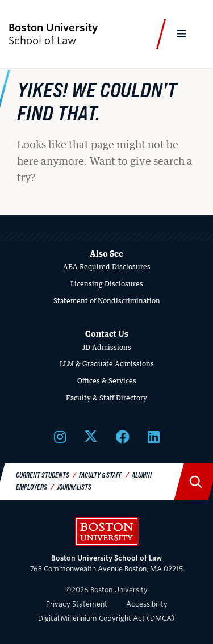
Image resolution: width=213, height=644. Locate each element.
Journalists (74, 487)
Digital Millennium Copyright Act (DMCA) (106, 618)
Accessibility (147, 604)
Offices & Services (107, 381)
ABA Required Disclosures (107, 267)
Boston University (107, 532)
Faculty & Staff (100, 475)
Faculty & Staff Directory (106, 398)
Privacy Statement (77, 604)
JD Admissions (107, 347)
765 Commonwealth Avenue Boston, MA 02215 (106, 563)
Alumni (142, 475)
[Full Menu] (182, 34)
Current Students (43, 475)
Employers (32, 487)
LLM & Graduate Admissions (107, 364)
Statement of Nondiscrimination (107, 301)
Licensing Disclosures (107, 284)
